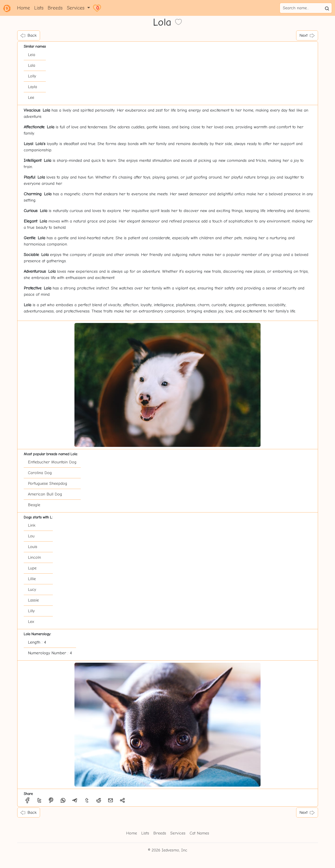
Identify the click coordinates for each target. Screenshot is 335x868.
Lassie (33, 600)
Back (28, 35)
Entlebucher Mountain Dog (52, 462)
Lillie (32, 579)
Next (307, 35)
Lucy (32, 590)
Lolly (32, 76)
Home (23, 8)
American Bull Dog (45, 494)
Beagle (34, 505)
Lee (31, 98)
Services (178, 833)
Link (32, 525)
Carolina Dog (40, 473)
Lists (39, 8)
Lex (31, 622)
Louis (33, 547)
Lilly (31, 611)
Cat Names (199, 833)
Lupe (32, 568)
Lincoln (34, 557)
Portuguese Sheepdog (48, 484)
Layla (32, 87)
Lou (31, 536)
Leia (32, 55)
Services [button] (76, 8)
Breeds (55, 8)
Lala (32, 65)
